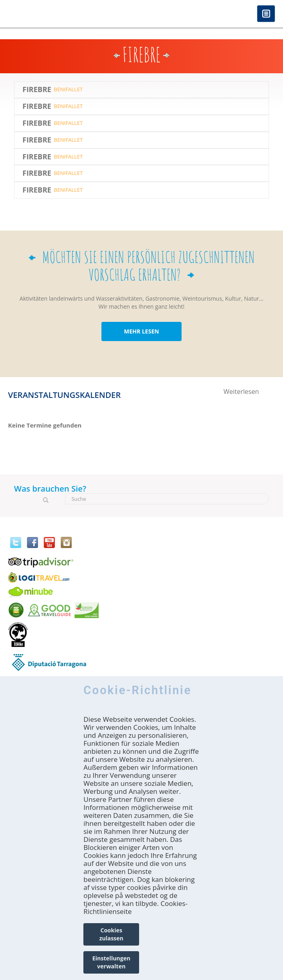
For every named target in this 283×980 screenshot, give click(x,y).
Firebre (37, 90)
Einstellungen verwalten (111, 962)
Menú (266, 14)
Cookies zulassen (111, 934)
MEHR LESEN (141, 331)
